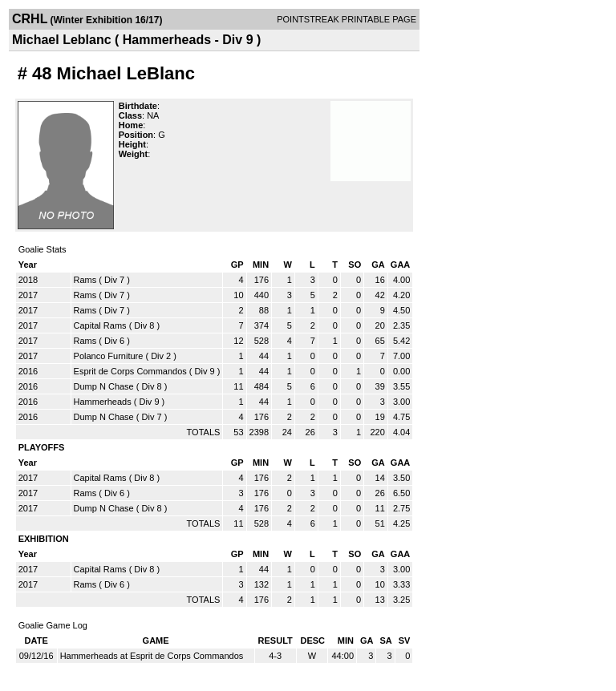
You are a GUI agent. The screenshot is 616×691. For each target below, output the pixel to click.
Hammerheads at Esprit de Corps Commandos (152, 656)
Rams (85, 280)
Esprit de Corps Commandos (130, 371)
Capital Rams (100, 325)
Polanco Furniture (109, 356)
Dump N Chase (104, 386)
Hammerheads (103, 402)
